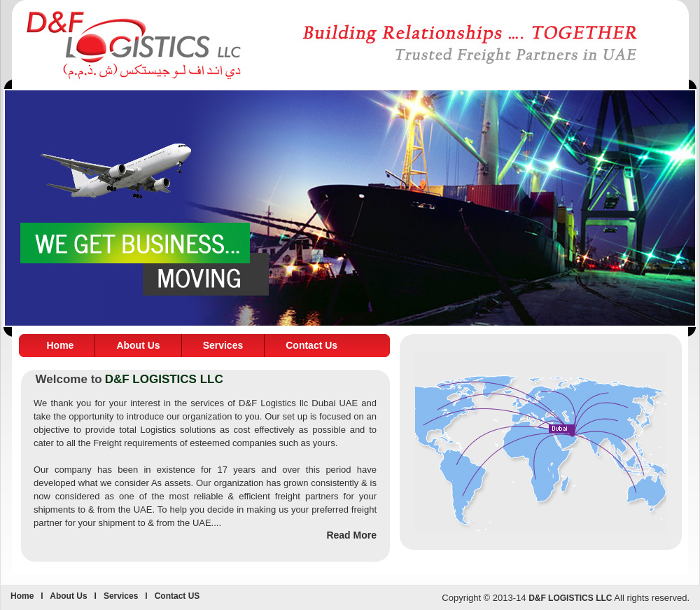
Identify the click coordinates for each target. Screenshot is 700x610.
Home (61, 345)
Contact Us (311, 345)
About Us (138, 345)
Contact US (177, 596)
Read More (351, 535)
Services (223, 345)
